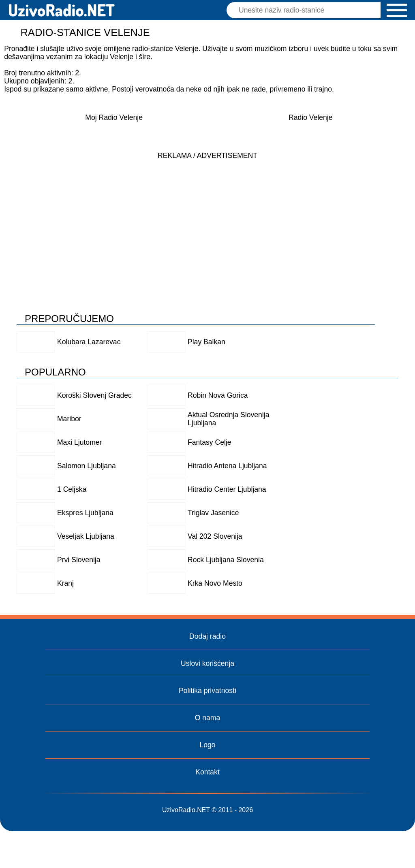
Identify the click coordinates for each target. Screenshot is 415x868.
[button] (397, 10)
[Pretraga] (306, 10)
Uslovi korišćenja (207, 663)
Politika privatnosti (207, 691)
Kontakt (207, 772)
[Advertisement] (207, 220)
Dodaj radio (207, 636)
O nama (208, 718)
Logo (207, 745)
